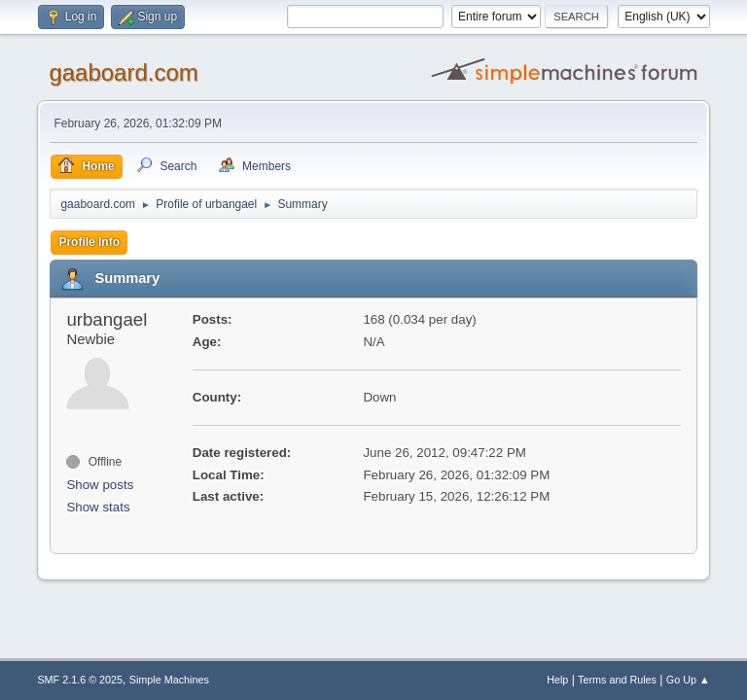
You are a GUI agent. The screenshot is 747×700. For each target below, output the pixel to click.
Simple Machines (169, 680)
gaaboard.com (123, 72)
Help (557, 680)
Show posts (100, 485)
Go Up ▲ (688, 680)
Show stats (98, 507)
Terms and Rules (617, 680)
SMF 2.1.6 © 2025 (80, 680)
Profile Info (89, 242)
